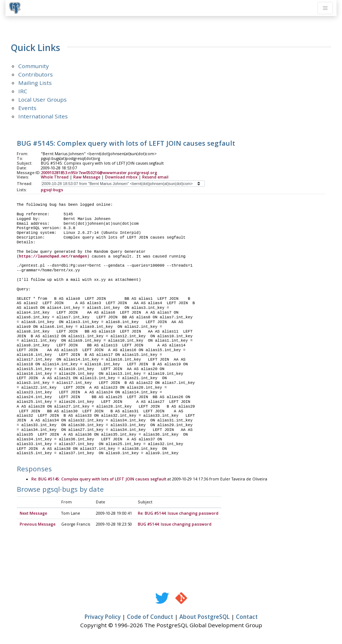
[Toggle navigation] (325, 8)
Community (34, 66)
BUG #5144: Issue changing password (175, 525)
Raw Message (87, 177)
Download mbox (121, 177)
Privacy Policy (103, 617)
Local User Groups (42, 99)
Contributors (36, 74)
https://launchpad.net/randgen (53, 256)
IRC (23, 91)
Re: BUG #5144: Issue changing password (178, 514)
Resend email (155, 177)
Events (27, 108)
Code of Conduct (150, 617)
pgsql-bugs (52, 190)
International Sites (43, 116)
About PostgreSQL (205, 617)
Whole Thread (55, 177)
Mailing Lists (35, 83)
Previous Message (38, 525)
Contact (247, 617)
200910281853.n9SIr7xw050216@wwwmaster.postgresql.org (99, 173)
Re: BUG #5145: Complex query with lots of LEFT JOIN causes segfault (99, 479)
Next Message (33, 514)
